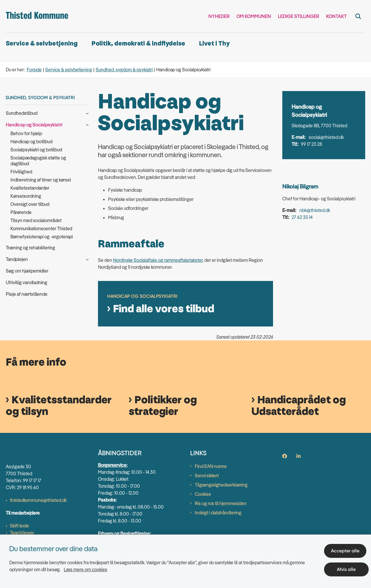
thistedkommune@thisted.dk (38, 500)
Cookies (203, 494)
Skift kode (19, 526)
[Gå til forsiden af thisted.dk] (37, 16)
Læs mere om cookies (86, 567)
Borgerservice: (113, 465)
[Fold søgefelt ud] (358, 16)
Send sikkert (207, 476)
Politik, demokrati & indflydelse (138, 44)
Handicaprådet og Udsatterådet (299, 406)
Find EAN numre (211, 466)
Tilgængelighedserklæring (221, 485)
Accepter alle (348, 548)
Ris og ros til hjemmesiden (221, 503)
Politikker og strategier (163, 406)
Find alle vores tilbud (164, 309)
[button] (86, 113)
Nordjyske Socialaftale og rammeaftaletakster (158, 260)
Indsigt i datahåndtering (218, 513)
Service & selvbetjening (42, 44)
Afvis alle (348, 567)
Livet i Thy (214, 44)
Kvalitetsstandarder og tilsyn (59, 406)
